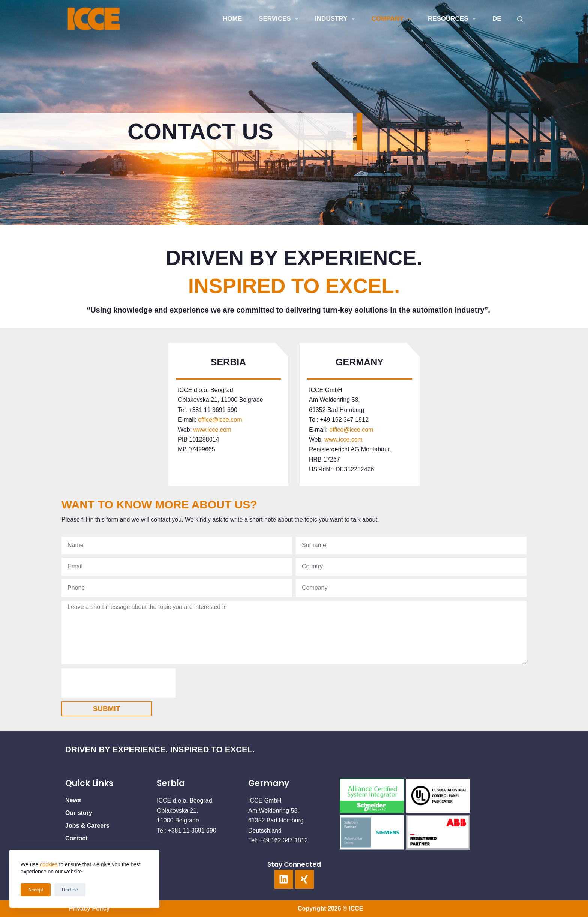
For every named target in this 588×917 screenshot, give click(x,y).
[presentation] (118, 683)
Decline (70, 890)
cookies (49, 864)
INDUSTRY (336, 19)
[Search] (520, 19)
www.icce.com (211, 430)
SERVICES (280, 19)
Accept (36, 890)
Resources (453, 19)
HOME (232, 19)
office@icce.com (220, 420)
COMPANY (393, 19)
